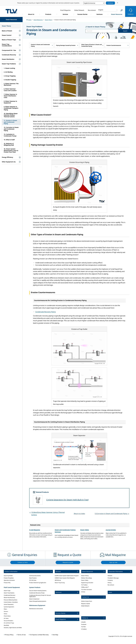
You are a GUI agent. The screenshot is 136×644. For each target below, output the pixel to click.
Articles (83, 592)
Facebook (84, 624)
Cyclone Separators (9, 607)
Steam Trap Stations (9, 593)
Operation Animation (9, 580)
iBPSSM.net (58, 580)
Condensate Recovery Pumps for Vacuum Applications (40, 596)
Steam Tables (85, 530)
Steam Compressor (34, 599)
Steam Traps (7, 591)
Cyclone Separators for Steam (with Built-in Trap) (67, 500)
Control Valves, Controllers (11, 602)
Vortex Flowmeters (9, 604)
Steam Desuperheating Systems (38, 601)
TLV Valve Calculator (87, 590)
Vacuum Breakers (8, 621)
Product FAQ (7, 583)
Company (110, 580)
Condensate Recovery (9, 595)
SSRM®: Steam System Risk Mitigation (65, 578)
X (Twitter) (84, 629)
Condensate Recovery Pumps (37, 593)
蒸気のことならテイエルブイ (11, 11)
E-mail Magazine (35, 530)
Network (110, 576)
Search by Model (8, 576)
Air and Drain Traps (9, 623)
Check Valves (7, 616)
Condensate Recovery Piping (46, 312)
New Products (33, 578)
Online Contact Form (87, 601)
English (101, 10)
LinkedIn (83, 622)
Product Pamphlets (9, 578)
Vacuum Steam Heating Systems (38, 591)
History (110, 583)
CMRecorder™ (85, 587)
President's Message (113, 578)
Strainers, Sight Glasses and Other (13, 628)
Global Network (85, 606)
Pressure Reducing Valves (11, 600)
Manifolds (6, 625)
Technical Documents (35, 576)
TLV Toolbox (84, 585)
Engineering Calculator (87, 583)
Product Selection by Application (38, 583)
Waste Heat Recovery (9, 598)
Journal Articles (111, 530)
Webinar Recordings (87, 578)
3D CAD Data (33, 580)
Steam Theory (85, 576)
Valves (5, 614)
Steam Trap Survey (60, 583)
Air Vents (6, 618)
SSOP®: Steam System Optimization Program (67, 576)
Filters (5, 609)
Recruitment (111, 585)
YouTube (83, 627)
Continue (110, 3)
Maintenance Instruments (36, 609)
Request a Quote (86, 604)
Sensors (6, 611)
